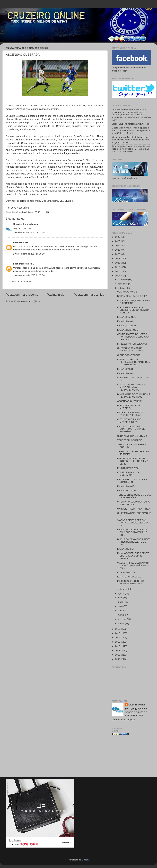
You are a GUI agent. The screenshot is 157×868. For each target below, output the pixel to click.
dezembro (123, 279)
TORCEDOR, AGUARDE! (130, 440)
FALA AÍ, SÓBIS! (126, 549)
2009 (118, 659)
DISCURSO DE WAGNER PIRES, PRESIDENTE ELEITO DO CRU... (134, 542)
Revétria (18, 242)
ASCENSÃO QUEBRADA (130, 401)
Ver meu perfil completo (123, 720)
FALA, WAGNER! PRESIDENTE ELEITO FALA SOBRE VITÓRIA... (133, 556)
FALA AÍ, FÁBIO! (125, 369)
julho (120, 598)
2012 (118, 646)
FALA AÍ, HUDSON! (127, 490)
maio (120, 606)
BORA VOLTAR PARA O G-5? (132, 296)
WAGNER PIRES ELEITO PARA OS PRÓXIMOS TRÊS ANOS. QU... (133, 565)
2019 (118, 267)
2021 (118, 258)
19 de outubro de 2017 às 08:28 (29, 254)
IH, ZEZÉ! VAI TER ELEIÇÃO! (132, 344)
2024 (118, 245)
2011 (118, 650)
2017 (118, 276)
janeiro (121, 624)
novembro (123, 284)
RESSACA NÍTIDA (126, 572)
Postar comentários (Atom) (28, 301)
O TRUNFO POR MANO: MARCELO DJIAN (130, 421)
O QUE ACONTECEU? (129, 355)
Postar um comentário (21, 282)
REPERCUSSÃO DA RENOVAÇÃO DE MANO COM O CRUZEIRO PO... (134, 362)
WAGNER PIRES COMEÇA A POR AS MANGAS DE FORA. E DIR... (134, 523)
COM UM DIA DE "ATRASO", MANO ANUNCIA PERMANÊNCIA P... (132, 387)
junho (121, 602)
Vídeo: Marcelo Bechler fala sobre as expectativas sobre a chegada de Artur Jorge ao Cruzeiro (131, 140)
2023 (118, 250)
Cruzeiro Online (22, 224)
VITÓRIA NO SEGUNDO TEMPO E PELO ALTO (134, 503)
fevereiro (122, 619)
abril (120, 611)
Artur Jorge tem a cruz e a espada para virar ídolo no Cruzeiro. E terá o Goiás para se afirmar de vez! (131, 149)
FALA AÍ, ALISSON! (127, 326)
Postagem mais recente (22, 295)
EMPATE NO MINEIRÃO (129, 577)
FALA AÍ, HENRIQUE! (128, 330)
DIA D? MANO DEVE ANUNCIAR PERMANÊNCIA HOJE (134, 396)
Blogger (85, 860)
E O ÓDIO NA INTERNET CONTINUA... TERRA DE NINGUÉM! (131, 429)
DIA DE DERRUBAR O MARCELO (129, 407)
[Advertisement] (131, 758)
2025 (118, 241)
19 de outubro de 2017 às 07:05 (29, 233)
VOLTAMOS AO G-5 (127, 292)
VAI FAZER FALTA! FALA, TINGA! (134, 509)
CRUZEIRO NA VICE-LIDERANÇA (128, 474)
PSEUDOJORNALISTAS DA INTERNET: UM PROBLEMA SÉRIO (133, 461)
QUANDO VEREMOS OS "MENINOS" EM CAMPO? (131, 349)
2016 (118, 629)
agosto (121, 593)
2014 (118, 637)
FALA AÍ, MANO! (125, 321)
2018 (118, 271)
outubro (122, 288)
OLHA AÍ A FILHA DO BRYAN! (132, 436)
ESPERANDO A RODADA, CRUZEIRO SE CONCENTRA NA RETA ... (133, 310)
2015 (118, 633)
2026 (118, 237)
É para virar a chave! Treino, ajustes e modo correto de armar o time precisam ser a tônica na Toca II (131, 130)
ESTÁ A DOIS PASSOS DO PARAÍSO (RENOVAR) (131, 414)
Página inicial (56, 295)
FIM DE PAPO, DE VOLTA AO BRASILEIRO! (132, 481)
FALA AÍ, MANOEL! (127, 317)
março (121, 615)
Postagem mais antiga (89, 295)
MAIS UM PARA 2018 (128, 468)
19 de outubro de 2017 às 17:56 (29, 275)
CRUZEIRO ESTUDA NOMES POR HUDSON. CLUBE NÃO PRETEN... (133, 337)
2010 (118, 655)
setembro (123, 589)
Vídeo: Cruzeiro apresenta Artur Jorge (130, 124)
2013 (118, 642)
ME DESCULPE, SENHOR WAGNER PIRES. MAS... (131, 582)
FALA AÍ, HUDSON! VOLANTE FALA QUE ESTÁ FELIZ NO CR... (132, 532)
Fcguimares (19, 264)
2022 (118, 254)
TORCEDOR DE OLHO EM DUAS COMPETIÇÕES (134, 496)
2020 (118, 263)
